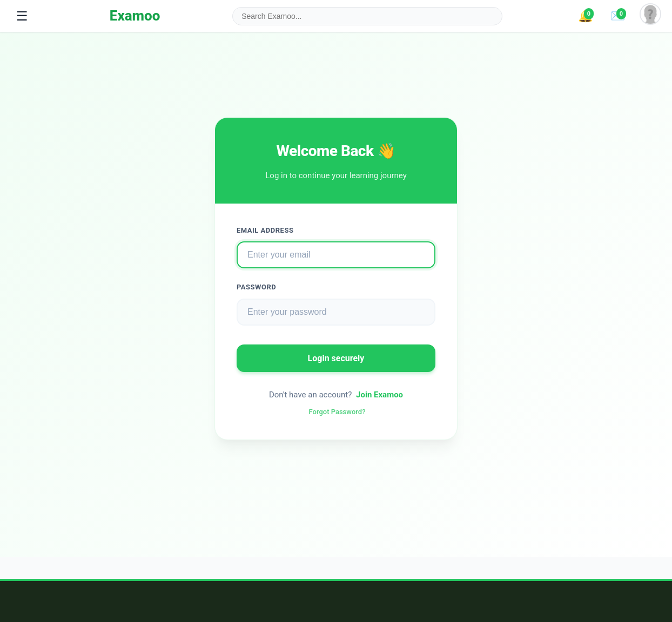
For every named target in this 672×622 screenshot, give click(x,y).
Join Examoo (379, 395)
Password (256, 287)
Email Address (265, 230)
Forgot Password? (337, 412)
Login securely (336, 358)
